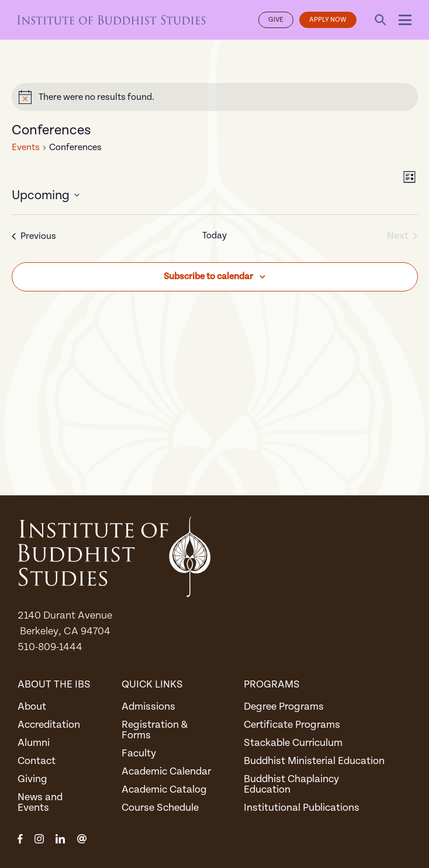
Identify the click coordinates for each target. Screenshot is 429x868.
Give (276, 20)
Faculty (139, 753)
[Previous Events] (34, 236)
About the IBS (54, 684)
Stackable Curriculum (293, 743)
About (32, 706)
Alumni (34, 743)
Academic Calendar (166, 771)
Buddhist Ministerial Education (314, 761)
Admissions (148, 706)
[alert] (215, 97)
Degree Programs (284, 706)
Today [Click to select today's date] (214, 235)
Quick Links (152, 684)
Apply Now (328, 20)
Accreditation (49, 725)
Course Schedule (160, 808)
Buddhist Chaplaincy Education (291, 784)
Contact (37, 761)
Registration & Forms (155, 730)
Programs (272, 684)
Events (26, 147)
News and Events (40, 802)
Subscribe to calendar (208, 276)
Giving (32, 779)
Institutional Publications (302, 808)
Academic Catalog (164, 789)
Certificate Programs (292, 725)
